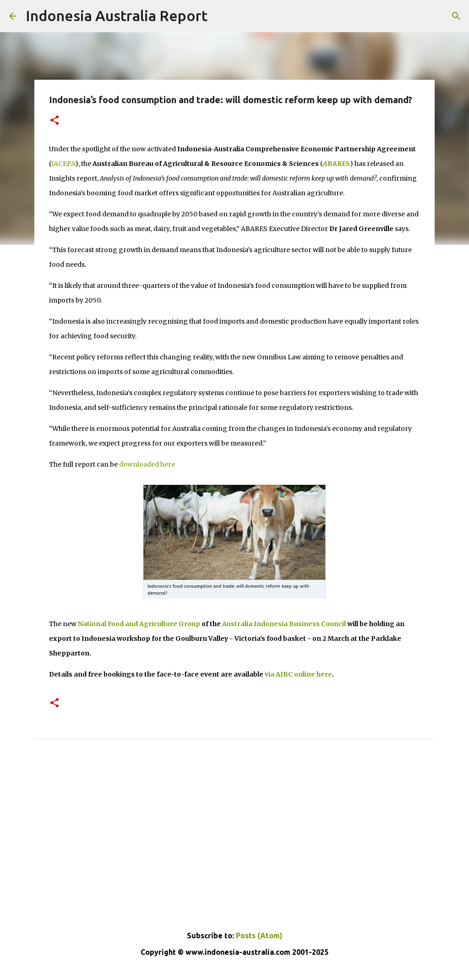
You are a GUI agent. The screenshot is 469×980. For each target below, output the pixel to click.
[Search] (456, 16)
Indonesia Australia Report (117, 16)
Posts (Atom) (259, 936)
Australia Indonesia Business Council (284, 624)
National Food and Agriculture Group (139, 624)
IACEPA (63, 164)
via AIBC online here (298, 674)
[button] (55, 121)
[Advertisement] (234, 851)
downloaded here (147, 464)
